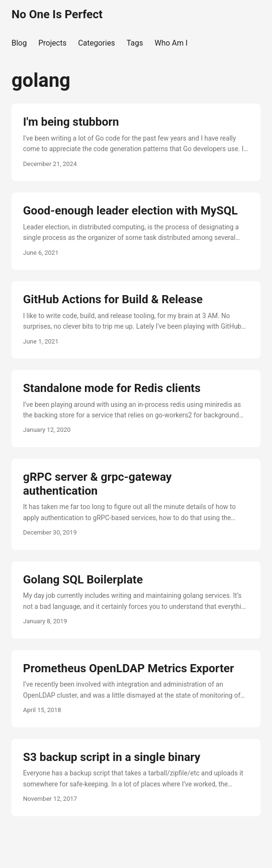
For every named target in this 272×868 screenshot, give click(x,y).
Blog (19, 43)
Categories (97, 43)
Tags (135, 43)
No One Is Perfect (57, 14)
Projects (53, 43)
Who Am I (171, 43)
